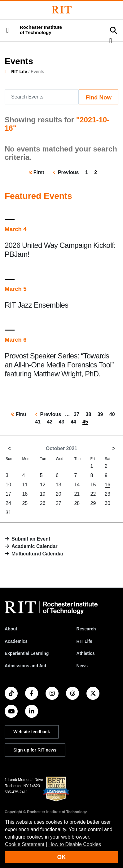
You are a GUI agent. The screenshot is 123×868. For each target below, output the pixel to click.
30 (108, 503)
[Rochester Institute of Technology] (62, 10)
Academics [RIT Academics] (16, 641)
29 (93, 503)
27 (59, 503)
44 (75, 421)
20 (59, 494)
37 (78, 414)
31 (8, 513)
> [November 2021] (114, 448)
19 (43, 494)
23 (108, 494)
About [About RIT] (11, 629)
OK (62, 857)
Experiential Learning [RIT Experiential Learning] (27, 653)
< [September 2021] (9, 448)
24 (8, 503)
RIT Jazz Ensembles (36, 305)
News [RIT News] (82, 666)
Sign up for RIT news (35, 750)
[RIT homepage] (51, 608)
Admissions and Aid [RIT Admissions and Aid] (25, 666)
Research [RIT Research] (86, 629)
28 (77, 503)
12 (43, 485)
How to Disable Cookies (75, 844)
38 (90, 414)
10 (8, 485)
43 (63, 421)
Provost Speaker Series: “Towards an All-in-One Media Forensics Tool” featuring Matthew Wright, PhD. (59, 365)
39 (102, 414)
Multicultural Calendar (37, 554)
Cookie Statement (25, 844)
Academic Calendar (35, 546)
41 (39, 421)
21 (77, 494)
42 (51, 421)
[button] (7, 30)
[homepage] (8, 72)
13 (59, 485)
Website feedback (32, 732)
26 (43, 503)
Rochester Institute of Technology (41, 30)
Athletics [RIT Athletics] (86, 653)
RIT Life (19, 72)
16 (108, 485)
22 (93, 494)
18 (25, 494)
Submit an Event (31, 539)
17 (8, 494)
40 (113, 414)
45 (86, 423)
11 (25, 485)
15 (93, 485)
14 (77, 485)
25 (25, 503)
